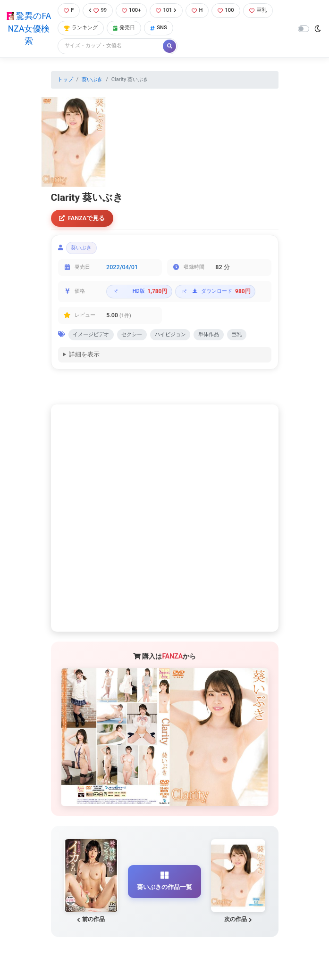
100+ (131, 10)
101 (166, 10)
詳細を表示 (84, 355)
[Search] (111, 46)
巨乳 (258, 10)
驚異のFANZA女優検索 (29, 29)
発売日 (124, 28)
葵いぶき (92, 79)
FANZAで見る (82, 218)
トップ (65, 79)
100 (226, 10)
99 (98, 10)
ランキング (81, 28)
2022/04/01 (122, 268)
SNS (159, 28)
